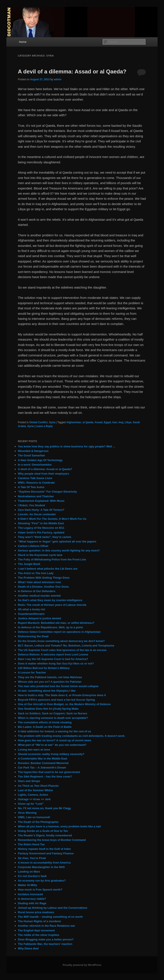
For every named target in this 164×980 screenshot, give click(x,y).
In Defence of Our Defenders (37, 591)
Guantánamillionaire (31, 614)
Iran (115, 422)
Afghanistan (74, 422)
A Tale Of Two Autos (31, 487)
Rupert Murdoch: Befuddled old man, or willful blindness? (56, 623)
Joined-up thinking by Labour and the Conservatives (53, 908)
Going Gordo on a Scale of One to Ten (43, 831)
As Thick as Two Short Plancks (38, 786)
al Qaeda (88, 422)
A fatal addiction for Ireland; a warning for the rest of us (55, 731)
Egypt (107, 422)
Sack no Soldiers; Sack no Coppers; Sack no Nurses (53, 713)
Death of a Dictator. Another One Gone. (44, 587)
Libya (128, 422)
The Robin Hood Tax (31, 844)
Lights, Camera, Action (33, 795)
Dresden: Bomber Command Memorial (43, 763)
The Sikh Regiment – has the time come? (45, 777)
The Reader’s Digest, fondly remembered (45, 835)
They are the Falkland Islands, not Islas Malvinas (50, 677)
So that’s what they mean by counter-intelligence (50, 600)
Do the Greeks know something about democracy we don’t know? (61, 641)
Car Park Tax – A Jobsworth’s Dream (42, 768)
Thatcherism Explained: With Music (41, 501)
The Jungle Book (29, 564)
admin (58, 79)
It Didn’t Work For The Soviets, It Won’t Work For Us (52, 519)
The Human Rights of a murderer (40, 921)
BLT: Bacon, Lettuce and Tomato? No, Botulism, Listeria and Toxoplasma (66, 646)
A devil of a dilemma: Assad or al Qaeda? (72, 71)
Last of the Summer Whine (35, 790)
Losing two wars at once (34, 750)
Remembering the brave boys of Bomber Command (52, 840)
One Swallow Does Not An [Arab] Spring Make (48, 709)
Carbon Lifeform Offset (33, 546)
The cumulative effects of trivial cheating (45, 722)
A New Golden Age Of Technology (40, 460)
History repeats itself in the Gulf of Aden (44, 849)
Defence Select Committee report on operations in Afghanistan (59, 632)
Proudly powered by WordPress (82, 965)
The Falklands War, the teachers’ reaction (45, 944)
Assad (99, 422)
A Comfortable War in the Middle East (43, 759)
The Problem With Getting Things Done (44, 578)
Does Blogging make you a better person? (46, 939)
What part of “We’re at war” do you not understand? (52, 745)
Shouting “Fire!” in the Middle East (41, 523)
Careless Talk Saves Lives (35, 478)
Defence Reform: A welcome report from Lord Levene (53, 655)
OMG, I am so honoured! (34, 817)
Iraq (121, 422)
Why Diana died (28, 948)
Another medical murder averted (39, 596)
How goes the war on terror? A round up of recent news (55, 740)
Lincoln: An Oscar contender (37, 514)
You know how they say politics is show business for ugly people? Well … (67, 446)
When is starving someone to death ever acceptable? (53, 718)
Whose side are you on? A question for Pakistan (50, 682)
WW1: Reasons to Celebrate (36, 483)
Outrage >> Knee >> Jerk (34, 799)
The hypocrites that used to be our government (49, 772)
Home (23, 42)
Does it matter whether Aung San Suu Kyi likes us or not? (56, 664)
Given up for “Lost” (31, 804)
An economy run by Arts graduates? (42, 881)
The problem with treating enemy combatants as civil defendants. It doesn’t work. (72, 736)
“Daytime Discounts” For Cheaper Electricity (47, 492)
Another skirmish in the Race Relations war (47, 926)
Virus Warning (27, 813)
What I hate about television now (40, 582)
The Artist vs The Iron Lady (36, 573)
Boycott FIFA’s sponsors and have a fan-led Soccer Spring (56, 700)
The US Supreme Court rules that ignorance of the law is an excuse (62, 650)
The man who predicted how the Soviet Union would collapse (58, 686)
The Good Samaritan (31, 455)
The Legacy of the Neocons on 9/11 (41, 528)
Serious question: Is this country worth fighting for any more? (59, 550)
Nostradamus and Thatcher (36, 496)
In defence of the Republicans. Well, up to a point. (51, 627)
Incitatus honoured (30, 894)
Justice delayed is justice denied (40, 618)
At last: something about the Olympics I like (47, 691)
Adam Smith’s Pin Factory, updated (41, 532)
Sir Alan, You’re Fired (32, 858)
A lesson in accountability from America (44, 863)
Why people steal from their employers (43, 474)
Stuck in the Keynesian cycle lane (40, 555)
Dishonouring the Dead (33, 636)
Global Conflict (38, 422)
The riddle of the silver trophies (39, 935)
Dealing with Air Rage (32, 903)
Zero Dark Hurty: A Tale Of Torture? (41, 510)
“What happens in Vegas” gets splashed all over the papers (57, 541)
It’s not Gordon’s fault (32, 876)
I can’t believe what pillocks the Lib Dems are (48, 569)
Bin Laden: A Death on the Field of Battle (45, 727)
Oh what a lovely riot (31, 609)
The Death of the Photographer (38, 822)
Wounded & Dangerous (33, 451)
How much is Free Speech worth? (40, 890)
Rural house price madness (36, 912)
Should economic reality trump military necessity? (51, 754)
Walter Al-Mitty (28, 885)
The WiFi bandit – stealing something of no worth (50, 917)
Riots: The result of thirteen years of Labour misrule (52, 605)
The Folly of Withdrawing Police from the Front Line (52, 559)
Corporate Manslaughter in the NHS (41, 867)
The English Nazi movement (36, 930)
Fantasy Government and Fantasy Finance (46, 853)
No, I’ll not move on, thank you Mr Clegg (44, 808)
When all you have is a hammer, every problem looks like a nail (59, 826)
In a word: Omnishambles (35, 465)
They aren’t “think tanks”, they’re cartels (45, 537)
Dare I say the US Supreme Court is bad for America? (53, 659)
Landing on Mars (29, 872)
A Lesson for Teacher (32, 672)
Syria (52, 422)
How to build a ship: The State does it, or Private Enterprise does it (62, 695)
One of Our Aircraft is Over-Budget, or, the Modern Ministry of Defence (64, 704)
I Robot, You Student (31, 505)
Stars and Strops (29, 781)
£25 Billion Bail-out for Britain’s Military (44, 668)
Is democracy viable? (32, 899)
